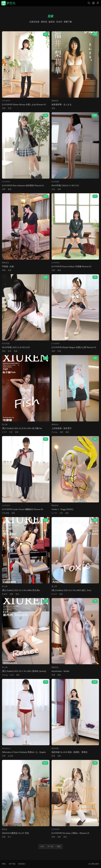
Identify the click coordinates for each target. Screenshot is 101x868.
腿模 (10, 189)
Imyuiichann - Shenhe (60, 671)
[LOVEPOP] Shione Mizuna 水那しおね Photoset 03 (24, 105)
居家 (4, 108)
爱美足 (5, 829)
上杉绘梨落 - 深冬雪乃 (61, 428)
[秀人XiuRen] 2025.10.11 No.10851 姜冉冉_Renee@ (24, 671)
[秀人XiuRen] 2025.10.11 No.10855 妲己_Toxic (72, 590)
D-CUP (54, 594)
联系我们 (22, 864)
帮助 (4, 864)
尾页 (59, 846)
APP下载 (12, 864)
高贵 (10, 108)
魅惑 (59, 270)
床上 (10, 837)
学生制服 (6, 513)
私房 (10, 351)
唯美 (53, 756)
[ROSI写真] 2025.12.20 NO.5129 (16, 347)
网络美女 (55, 101)
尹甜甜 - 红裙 (8, 266)
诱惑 (65, 837)
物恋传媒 (55, 748)
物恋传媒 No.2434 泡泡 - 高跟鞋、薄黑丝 (70, 752)
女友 (53, 189)
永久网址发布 (94, 864)
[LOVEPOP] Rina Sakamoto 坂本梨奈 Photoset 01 (23, 185)
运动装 (10, 756)
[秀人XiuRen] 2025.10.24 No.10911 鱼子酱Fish (22, 428)
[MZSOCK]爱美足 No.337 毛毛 (15, 833)
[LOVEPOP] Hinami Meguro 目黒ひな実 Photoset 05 (74, 347)
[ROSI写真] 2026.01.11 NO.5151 (65, 185)
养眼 (4, 270)
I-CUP (4, 432)
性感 (59, 351)
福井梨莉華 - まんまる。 (63, 105)
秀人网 (5, 425)
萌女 (17, 594)
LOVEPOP (6, 101)
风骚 (16, 351)
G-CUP (54, 513)
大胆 (11, 432)
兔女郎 (5, 594)
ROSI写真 (55, 182)
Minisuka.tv (6, 748)
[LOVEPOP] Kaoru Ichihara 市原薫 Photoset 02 (71, 266)
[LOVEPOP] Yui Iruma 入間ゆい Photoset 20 (70, 833)
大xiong (54, 432)
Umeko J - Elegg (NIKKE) (62, 509)
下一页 (50, 846)
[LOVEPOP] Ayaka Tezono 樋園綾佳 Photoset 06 (23, 509)
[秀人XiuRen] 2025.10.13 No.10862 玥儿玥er (21, 590)
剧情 (53, 837)
